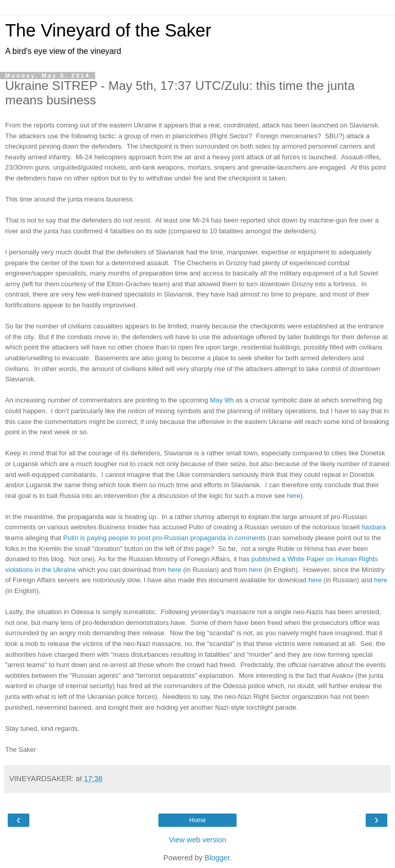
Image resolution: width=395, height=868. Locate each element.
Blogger (217, 858)
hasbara (374, 527)
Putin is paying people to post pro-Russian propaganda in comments (165, 538)
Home (197, 820)
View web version (197, 840)
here (294, 496)
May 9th (222, 400)
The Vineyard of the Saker (108, 30)
